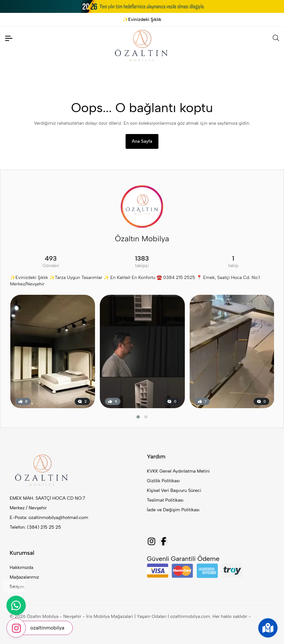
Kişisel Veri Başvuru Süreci (174, 490)
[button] (138, 417)
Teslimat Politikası (165, 500)
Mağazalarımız (24, 577)
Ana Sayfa (142, 141)
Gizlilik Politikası (163, 481)
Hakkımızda (21, 567)
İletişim (17, 587)
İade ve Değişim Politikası (173, 510)
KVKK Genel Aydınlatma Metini (178, 471)
